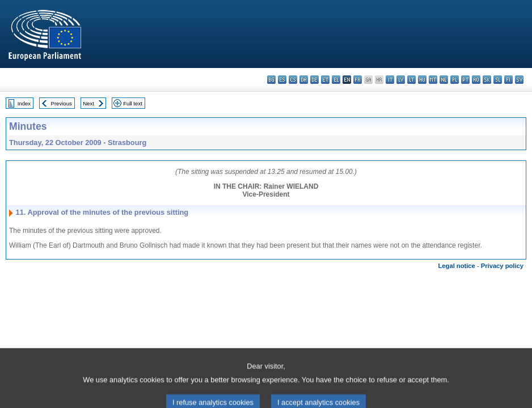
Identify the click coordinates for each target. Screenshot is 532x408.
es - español (282, 80)
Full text (133, 103)
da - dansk (304, 80)
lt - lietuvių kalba (411, 80)
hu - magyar (422, 80)
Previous (62, 103)
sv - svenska (519, 80)
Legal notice (457, 266)
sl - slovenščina (498, 80)
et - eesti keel (325, 80)
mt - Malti (433, 80)
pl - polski (455, 80)
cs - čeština (293, 80)
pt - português (465, 80)
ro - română (476, 80)
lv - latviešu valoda (401, 80)
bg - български (271, 80)
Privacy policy (502, 266)
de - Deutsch (314, 80)
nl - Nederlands (444, 80)
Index (24, 103)
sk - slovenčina (487, 80)
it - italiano (390, 80)
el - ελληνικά (336, 80)
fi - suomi (508, 80)
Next (88, 103)
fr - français (358, 80)
